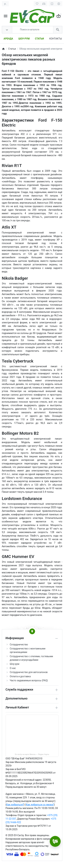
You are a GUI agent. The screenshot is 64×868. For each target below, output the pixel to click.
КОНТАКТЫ (56, 39)
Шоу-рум (15, 664)
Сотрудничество (19, 645)
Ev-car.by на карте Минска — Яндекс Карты (32, 754)
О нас (13, 668)
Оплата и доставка (20, 676)
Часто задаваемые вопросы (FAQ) (29, 680)
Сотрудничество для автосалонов (29, 672)
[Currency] (5, 4)
